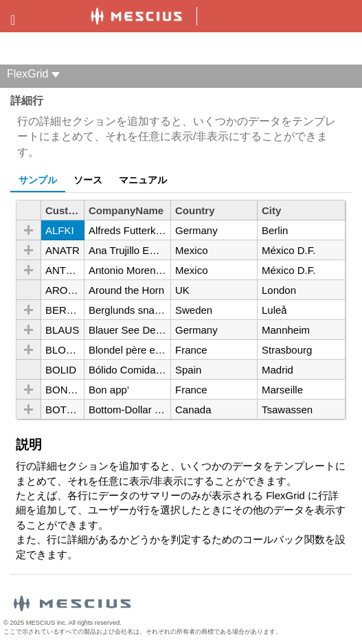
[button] (29, 230)
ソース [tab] (88, 180)
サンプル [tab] (38, 180)
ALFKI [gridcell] (60, 230)
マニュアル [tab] (143, 180)
